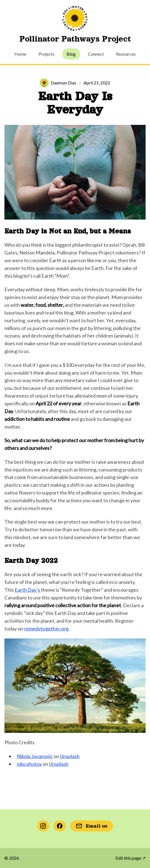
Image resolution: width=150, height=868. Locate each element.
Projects (46, 54)
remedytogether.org (46, 629)
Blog (71, 54)
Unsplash (70, 756)
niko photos (29, 764)
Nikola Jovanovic (35, 756)
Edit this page (131, 858)
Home (20, 54)
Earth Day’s (27, 590)
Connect (96, 54)
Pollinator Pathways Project (75, 39)
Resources (126, 54)
